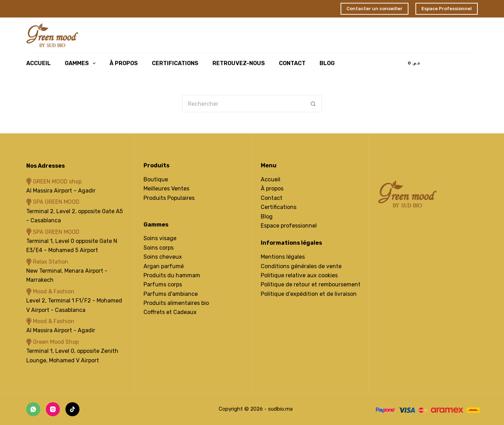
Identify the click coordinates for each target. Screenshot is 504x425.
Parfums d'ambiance (171, 294)
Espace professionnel (289, 226)
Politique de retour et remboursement (311, 284)
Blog (327, 63)
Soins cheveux (163, 257)
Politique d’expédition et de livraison (309, 294)
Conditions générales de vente (301, 266)
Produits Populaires (169, 198)
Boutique (156, 179)
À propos (272, 189)
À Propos (124, 63)
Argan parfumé (164, 266)
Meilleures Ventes (166, 189)
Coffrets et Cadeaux (170, 312)
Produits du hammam (172, 275)
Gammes (82, 63)
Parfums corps (163, 284)
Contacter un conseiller (374, 9)
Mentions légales (283, 257)
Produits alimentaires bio (176, 303)
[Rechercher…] (243, 104)
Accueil (38, 63)
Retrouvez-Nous (239, 63)
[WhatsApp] (33, 409)
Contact (292, 63)
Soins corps (159, 248)
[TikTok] (72, 409)
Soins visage (160, 238)
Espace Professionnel (447, 9)
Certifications (175, 63)
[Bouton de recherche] (313, 104)
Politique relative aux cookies (299, 275)
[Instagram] (53, 409)
